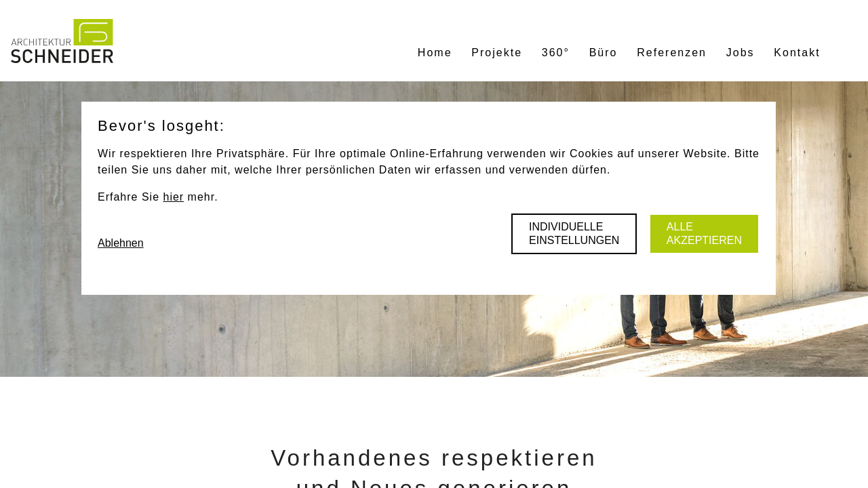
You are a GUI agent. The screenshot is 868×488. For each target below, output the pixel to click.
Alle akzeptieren (704, 233)
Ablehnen (121, 243)
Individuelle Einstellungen (574, 233)
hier (173, 197)
